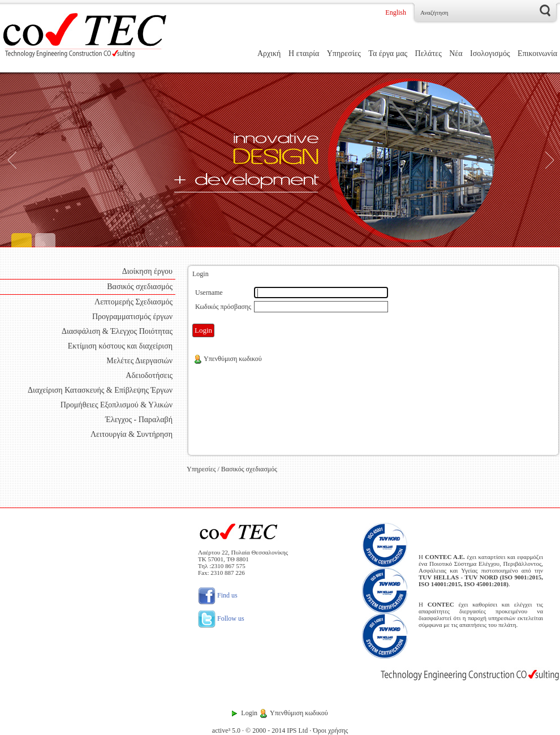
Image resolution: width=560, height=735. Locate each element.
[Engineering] (280, 160)
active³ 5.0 (226, 730)
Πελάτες (428, 53)
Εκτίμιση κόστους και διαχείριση (120, 346)
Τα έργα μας (388, 53)
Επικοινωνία (537, 53)
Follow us (221, 618)
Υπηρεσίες (344, 53)
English (396, 12)
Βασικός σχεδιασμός (140, 287)
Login (249, 713)
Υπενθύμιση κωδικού (228, 359)
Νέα (456, 53)
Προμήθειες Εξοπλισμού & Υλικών (117, 405)
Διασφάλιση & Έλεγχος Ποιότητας (117, 331)
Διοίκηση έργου (147, 271)
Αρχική (269, 53)
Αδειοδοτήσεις (149, 375)
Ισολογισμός (490, 53)
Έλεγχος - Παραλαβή (139, 420)
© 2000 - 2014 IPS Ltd (277, 730)
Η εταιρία (304, 53)
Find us (218, 595)
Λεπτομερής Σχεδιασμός (133, 302)
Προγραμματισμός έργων (132, 317)
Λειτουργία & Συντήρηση (132, 434)
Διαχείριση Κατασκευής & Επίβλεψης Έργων (100, 390)
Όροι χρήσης (330, 730)
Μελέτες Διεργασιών (139, 361)
